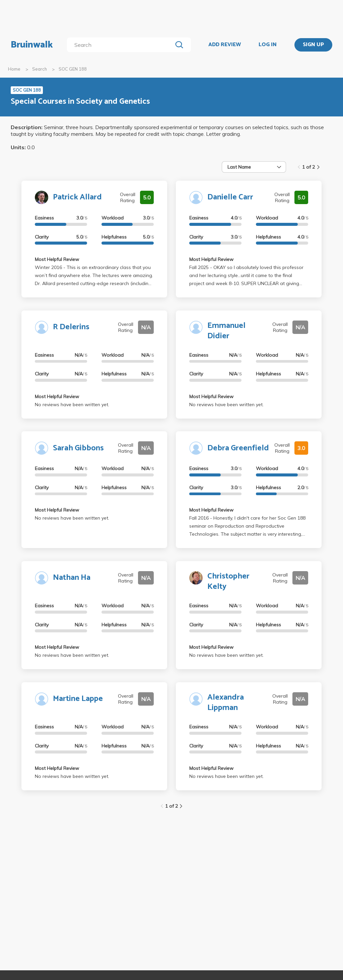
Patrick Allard (77, 197)
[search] (121, 45)
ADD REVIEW (225, 45)
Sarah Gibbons (78, 448)
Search (40, 69)
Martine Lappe (78, 699)
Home (14, 69)
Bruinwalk (32, 45)
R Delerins (71, 327)
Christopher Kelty (228, 582)
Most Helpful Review (57, 259)
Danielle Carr (230, 197)
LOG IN (268, 45)
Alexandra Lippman (226, 703)
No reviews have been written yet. (72, 405)
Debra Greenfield (238, 448)
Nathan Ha (72, 578)
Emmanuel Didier (226, 331)
